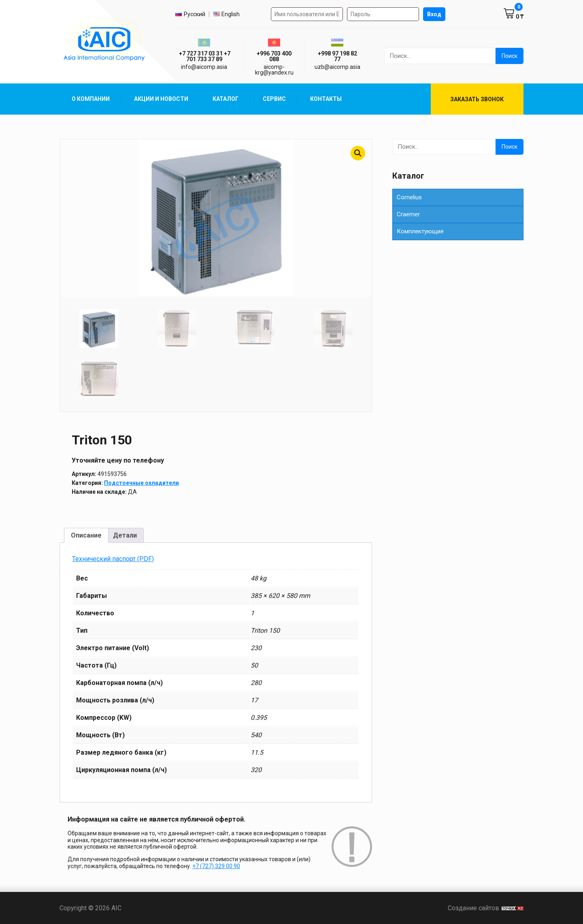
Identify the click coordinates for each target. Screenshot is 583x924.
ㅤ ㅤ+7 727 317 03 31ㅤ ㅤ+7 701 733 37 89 (204, 56)
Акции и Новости (161, 99)
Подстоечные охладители (141, 483)
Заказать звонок (477, 99)
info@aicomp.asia (204, 67)
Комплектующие (420, 231)
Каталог (226, 99)
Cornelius (409, 197)
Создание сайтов (486, 908)
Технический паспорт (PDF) (113, 559)
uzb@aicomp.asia (337, 67)
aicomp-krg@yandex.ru (274, 70)
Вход (434, 14)
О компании (91, 99)
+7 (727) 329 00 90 (216, 866)
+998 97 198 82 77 (337, 56)
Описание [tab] (86, 535)
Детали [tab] (125, 535)
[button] (358, 153)
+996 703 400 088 (274, 56)
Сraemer (408, 214)
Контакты (326, 99)
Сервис (274, 99)
